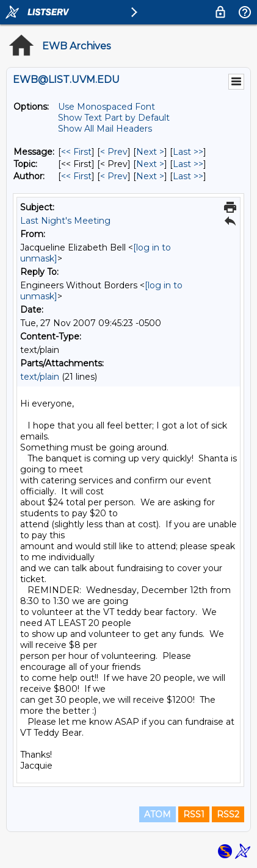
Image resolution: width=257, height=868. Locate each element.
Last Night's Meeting (65, 221)
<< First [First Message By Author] (76, 176)
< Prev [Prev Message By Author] (114, 176)
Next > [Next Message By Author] (150, 176)
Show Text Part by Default (114, 118)
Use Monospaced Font (107, 107)
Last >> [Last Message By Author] (188, 176)
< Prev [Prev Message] (114, 152)
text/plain (40, 377)
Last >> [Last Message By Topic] (188, 164)
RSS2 (228, 814)
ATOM (157, 814)
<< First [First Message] (76, 152)
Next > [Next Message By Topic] (150, 164)
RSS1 (194, 814)
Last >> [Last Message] (188, 152)
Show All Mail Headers (105, 129)
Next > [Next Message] (150, 152)
